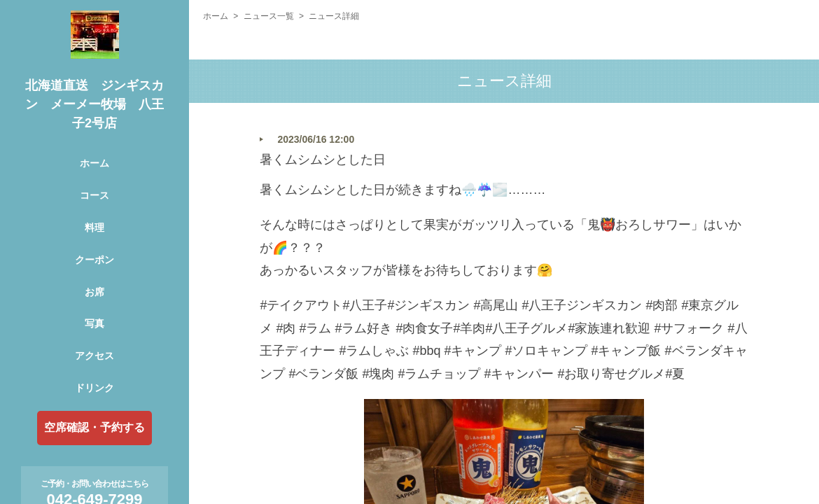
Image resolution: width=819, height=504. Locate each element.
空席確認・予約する (94, 427)
